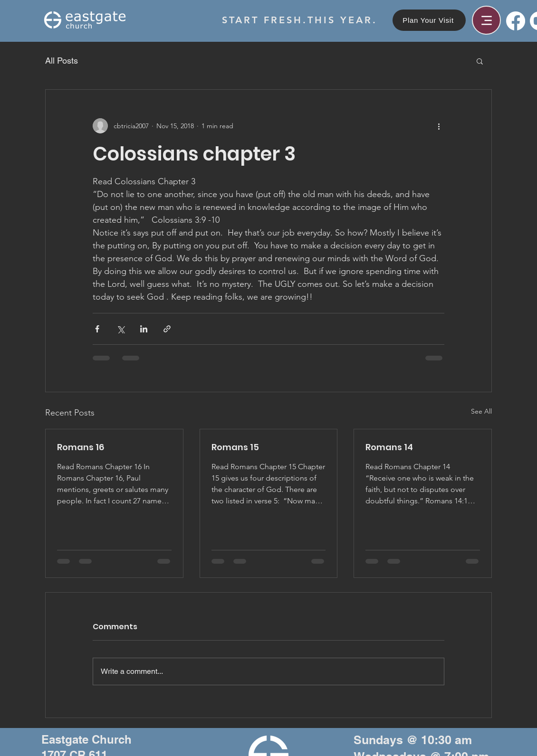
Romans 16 (81, 447)
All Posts (62, 61)
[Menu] (486, 20)
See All (481, 411)
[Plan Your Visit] (429, 20)
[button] (480, 61)
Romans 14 (389, 447)
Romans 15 (235, 447)
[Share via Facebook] (97, 329)
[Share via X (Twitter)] (120, 329)
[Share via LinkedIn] (144, 329)
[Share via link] (167, 329)
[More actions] (439, 126)
